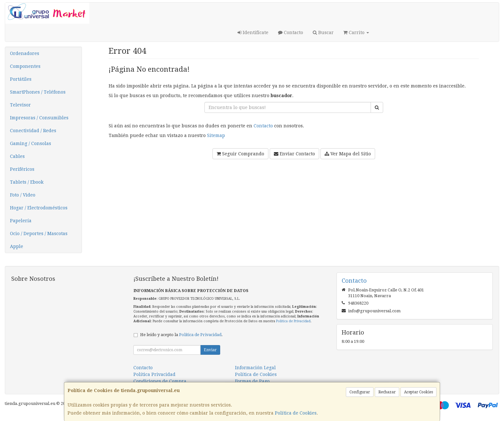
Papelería (21, 221)
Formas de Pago (252, 381)
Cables (17, 156)
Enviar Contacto (294, 154)
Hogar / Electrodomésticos (39, 208)
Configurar (360, 392)
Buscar (323, 32)
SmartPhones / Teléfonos (38, 92)
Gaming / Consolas (31, 143)
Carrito (356, 32)
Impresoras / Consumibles (39, 118)
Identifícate (253, 32)
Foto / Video (23, 195)
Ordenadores (25, 53)
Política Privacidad (154, 374)
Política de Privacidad (293, 321)
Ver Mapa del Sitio (348, 154)
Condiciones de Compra (160, 381)
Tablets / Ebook (27, 182)
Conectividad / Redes (33, 131)
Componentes (25, 66)
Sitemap (216, 135)
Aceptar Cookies (419, 392)
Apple (17, 246)
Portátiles (21, 79)
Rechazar (387, 392)
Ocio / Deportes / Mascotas (39, 233)
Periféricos (22, 169)
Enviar (210, 350)
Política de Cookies (296, 413)
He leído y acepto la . (181, 335)
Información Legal (255, 368)
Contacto (291, 32)
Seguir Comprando (240, 154)
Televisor (20, 105)
